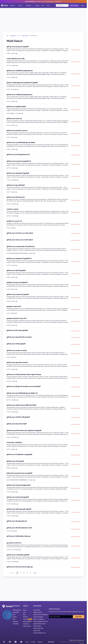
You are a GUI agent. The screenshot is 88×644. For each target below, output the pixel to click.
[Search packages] (62, 5)
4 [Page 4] (27, 573)
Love (43, 5)
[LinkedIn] (16, 642)
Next (36, 573)
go (7, 36)
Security (40, 642)
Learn (21, 5)
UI (19, 36)
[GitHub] (10, 642)
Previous (11, 573)
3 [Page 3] (24, 573)
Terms (27, 642)
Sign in (83, 5)
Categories (13, 36)
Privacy (33, 642)
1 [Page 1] (17, 573)
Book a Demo (74, 5)
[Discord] (21, 642)
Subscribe (79, 617)
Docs (48, 5)
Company (29, 5)
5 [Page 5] (31, 573)
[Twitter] (4, 642)
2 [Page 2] (20, 573)
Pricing (37, 5)
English (51, 642)
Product (13, 5)
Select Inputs (25, 36)
